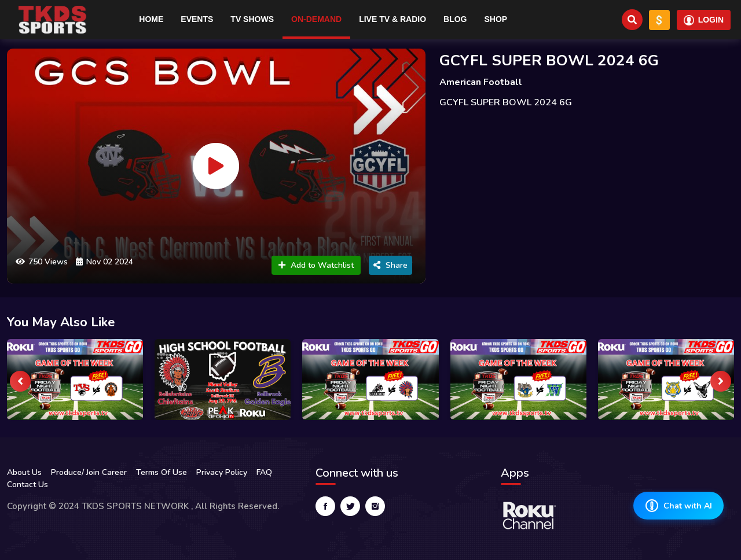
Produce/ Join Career (89, 472)
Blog (455, 19)
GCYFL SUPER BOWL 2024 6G (549, 60)
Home (151, 19)
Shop (496, 19)
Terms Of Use (162, 472)
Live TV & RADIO (392, 19)
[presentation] (20, 381)
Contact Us (27, 485)
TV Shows (252, 19)
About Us (24, 472)
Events (197, 19)
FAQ (264, 472)
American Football (481, 82)
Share (390, 265)
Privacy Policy (222, 472)
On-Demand (316, 19)
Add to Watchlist (316, 265)
